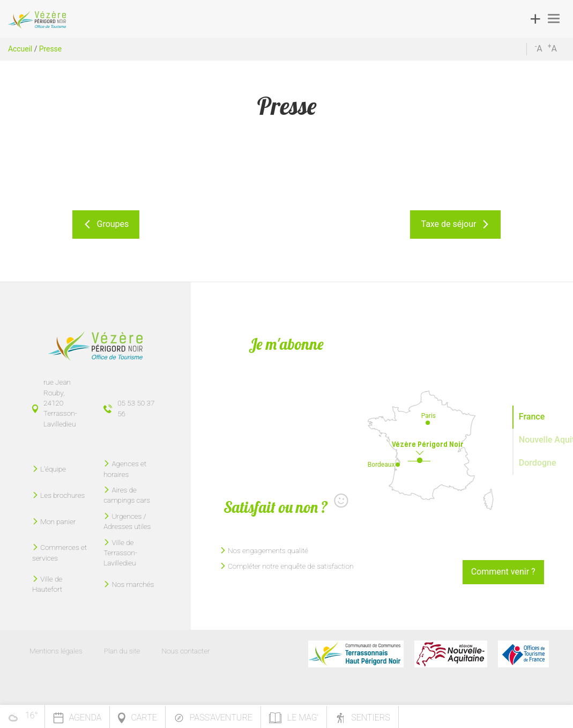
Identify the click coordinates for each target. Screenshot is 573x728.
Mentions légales (56, 651)
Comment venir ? (503, 572)
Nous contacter (185, 651)
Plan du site (122, 651)
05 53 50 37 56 (136, 408)
